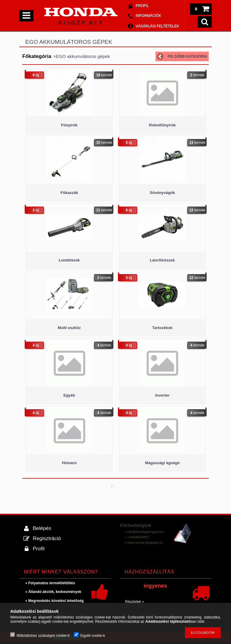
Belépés (42, 528)
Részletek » (135, 602)
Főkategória (37, 56)
